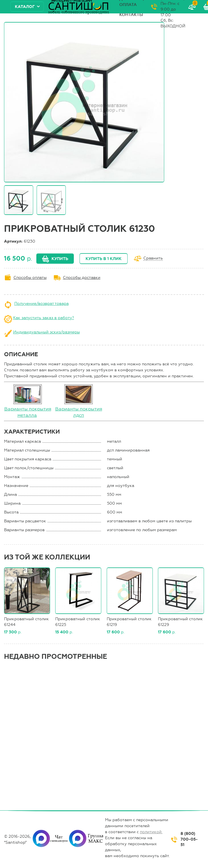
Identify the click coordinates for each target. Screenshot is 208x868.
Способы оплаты (30, 278)
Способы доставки (82, 278)
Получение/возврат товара (41, 304)
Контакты (131, 15)
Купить (60, 259)
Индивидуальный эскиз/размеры (46, 332)
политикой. (151, 832)
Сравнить (153, 258)
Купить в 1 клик (104, 259)
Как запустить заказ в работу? (44, 318)
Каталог (25, 7)
